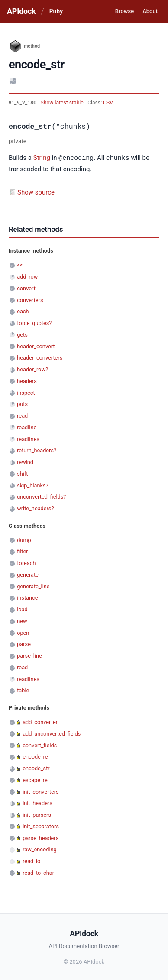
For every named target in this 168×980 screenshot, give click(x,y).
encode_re (35, 756)
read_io (31, 861)
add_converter (40, 722)
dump (24, 540)
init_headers (37, 803)
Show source (36, 192)
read (22, 415)
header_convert (36, 346)
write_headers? (35, 508)
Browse (124, 11)
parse (24, 644)
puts (22, 404)
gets (22, 334)
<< (20, 264)
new (22, 621)
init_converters (40, 791)
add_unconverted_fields (52, 733)
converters (30, 300)
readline (27, 427)
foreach (26, 563)
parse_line (29, 655)
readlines (28, 439)
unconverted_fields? (41, 496)
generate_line (33, 586)
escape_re (35, 780)
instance (27, 597)
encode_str (36, 768)
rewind (25, 462)
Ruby (56, 11)
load (22, 609)
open (23, 632)
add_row (27, 276)
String (42, 158)
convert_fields (40, 745)
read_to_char (38, 872)
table (23, 690)
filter (22, 551)
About (150, 11)
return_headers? (37, 450)
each (23, 311)
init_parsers (37, 814)
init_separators (41, 826)
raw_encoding (40, 849)
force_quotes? (34, 323)
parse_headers (40, 838)
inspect (26, 392)
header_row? (32, 369)
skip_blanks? (32, 485)
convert (26, 288)
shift (22, 473)
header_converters (40, 357)
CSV (108, 103)
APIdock (21, 11)
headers (27, 381)
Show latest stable (63, 103)
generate (28, 574)
